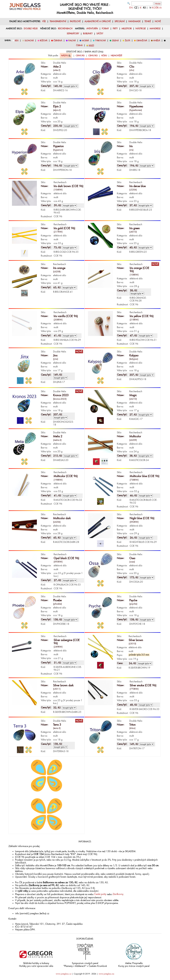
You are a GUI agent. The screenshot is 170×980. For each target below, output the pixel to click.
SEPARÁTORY (73, 34)
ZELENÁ (115, 41)
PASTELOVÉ (75, 21)
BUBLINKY (88, 34)
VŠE (44, 21)
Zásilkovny (118, 894)
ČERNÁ (79, 45)
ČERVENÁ (58, 41)
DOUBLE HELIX (31, 29)
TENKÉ (148, 21)
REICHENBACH (65, 29)
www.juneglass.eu (106, 974)
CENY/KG (93, 56)
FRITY (115, 29)
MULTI (91, 45)
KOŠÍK (157, 8)
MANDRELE (155, 29)
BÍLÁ (17, 41)
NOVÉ (158, 21)
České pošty (100, 894)
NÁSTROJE (141, 29)
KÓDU (104, 56)
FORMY (105, 29)
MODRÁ (85, 41)
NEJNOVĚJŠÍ (116, 56)
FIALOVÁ (72, 41)
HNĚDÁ (157, 41)
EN (131, 8)
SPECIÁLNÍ (120, 21)
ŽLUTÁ (127, 41)
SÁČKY (100, 34)
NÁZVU (66, 56)
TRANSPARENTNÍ (58, 21)
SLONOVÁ (29, 41)
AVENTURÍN (92, 29)
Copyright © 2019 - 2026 (85, 974)
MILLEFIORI (127, 29)
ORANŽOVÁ (142, 41)
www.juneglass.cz (64, 974)
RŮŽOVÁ (44, 41)
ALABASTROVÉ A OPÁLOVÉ (98, 21)
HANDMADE (134, 21)
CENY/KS (80, 56)
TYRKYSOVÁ (100, 41)
